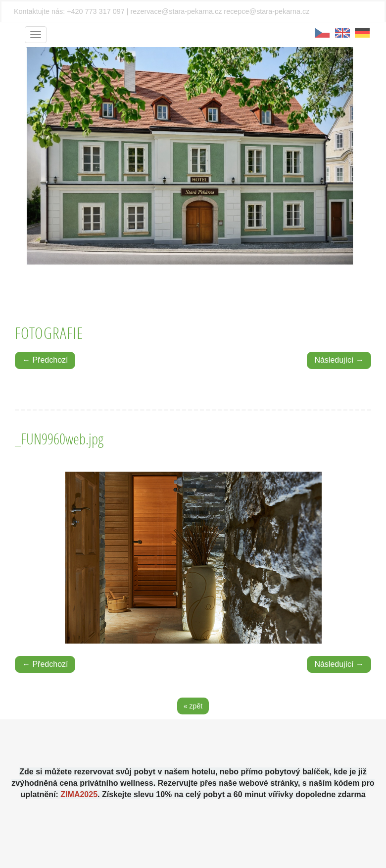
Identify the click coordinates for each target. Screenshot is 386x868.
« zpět (193, 706)
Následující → (339, 360)
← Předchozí (45, 360)
